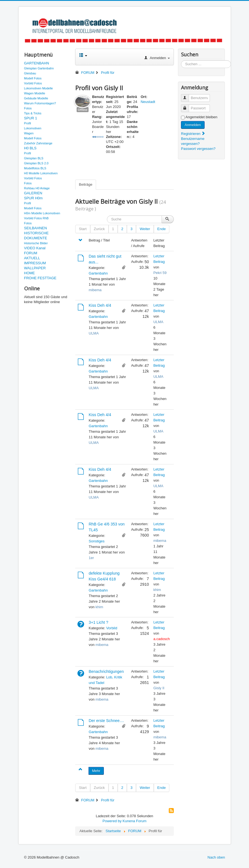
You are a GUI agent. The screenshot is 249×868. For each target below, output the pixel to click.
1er (91, 558)
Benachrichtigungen (106, 671)
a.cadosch (161, 639)
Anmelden (193, 125)
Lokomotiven (33, 128)
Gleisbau (30, 73)
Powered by (112, 821)
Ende (162, 229)
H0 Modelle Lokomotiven (41, 173)
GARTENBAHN (37, 63)
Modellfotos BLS (35, 168)
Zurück (99, 229)
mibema (95, 290)
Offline (83, 110)
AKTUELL (32, 258)
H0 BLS (30, 148)
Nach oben (216, 857)
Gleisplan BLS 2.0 (36, 163)
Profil (28, 123)
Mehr (96, 771)
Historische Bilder (36, 243)
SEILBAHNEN (36, 228)
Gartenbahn (98, 273)
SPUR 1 (31, 118)
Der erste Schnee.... (106, 721)
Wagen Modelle (35, 93)
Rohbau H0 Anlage (37, 188)
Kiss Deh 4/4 (100, 305)
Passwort (188, 106)
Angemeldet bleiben (201, 117)
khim (99, 607)
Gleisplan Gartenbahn (39, 68)
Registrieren (193, 134)
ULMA (94, 333)
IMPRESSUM (35, 263)
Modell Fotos (33, 78)
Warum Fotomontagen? (40, 103)
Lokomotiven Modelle (39, 88)
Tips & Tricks (33, 113)
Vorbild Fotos (33, 83)
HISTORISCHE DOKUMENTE (37, 236)
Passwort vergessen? (198, 149)
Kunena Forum (135, 821)
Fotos (28, 108)
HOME (30, 273)
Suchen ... (181, 60)
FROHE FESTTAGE (40, 278)
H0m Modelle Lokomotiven (42, 213)
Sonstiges (97, 541)
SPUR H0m (33, 198)
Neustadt (148, 102)
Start (83, 229)
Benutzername (188, 96)
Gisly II (159, 688)
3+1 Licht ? (99, 622)
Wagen (29, 133)
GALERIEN (33, 193)
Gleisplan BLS (34, 158)
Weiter (145, 229)
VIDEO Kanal (35, 248)
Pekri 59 (160, 273)
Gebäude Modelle (36, 98)
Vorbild (112, 628)
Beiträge (85, 184)
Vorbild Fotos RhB (37, 218)
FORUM (31, 253)
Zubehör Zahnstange (38, 143)
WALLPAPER (35, 268)
